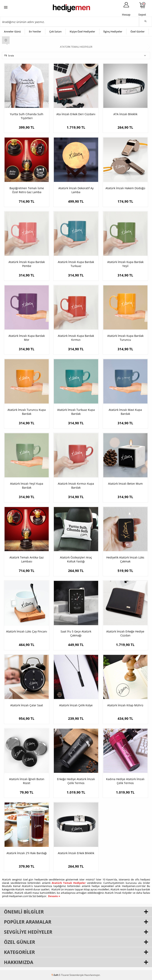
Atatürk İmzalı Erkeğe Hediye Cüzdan (125, 633)
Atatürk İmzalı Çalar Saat (27, 705)
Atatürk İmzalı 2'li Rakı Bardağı (27, 853)
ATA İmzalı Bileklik (125, 114)
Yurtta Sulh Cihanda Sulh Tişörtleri (27, 116)
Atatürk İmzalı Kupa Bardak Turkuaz (76, 264)
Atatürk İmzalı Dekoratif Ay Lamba (76, 190)
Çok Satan (55, 31)
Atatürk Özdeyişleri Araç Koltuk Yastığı (76, 559)
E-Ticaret (64, 975)
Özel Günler (138, 31)
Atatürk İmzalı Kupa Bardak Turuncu (125, 338)
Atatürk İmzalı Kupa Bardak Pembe (27, 264)
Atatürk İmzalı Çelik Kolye (76, 705)
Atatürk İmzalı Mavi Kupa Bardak (125, 412)
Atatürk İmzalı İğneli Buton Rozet (27, 781)
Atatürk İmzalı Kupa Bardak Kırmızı (76, 338)
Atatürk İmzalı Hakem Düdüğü (125, 188)
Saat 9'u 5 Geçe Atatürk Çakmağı (76, 633)
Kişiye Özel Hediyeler (82, 31)
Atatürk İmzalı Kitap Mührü (125, 705)
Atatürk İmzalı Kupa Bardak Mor (27, 338)
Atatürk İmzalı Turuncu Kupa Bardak (27, 412)
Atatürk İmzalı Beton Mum (125, 484)
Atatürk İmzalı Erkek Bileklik (76, 853)
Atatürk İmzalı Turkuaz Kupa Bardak (76, 412)
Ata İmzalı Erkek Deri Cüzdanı (76, 114)
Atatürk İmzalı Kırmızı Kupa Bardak (76, 486)
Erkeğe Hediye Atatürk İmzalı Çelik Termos (76, 781)
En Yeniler (35, 31)
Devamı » (54, 896)
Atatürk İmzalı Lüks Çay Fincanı (27, 631)
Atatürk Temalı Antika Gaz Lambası (27, 559)
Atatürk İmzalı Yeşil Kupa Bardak (27, 486)
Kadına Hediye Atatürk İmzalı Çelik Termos (125, 781)
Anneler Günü (12, 31)
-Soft (55, 975)
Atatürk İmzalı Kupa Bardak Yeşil (125, 264)
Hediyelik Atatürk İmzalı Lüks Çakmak (125, 559)
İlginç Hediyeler (113, 31)
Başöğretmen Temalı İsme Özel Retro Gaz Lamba (27, 190)
